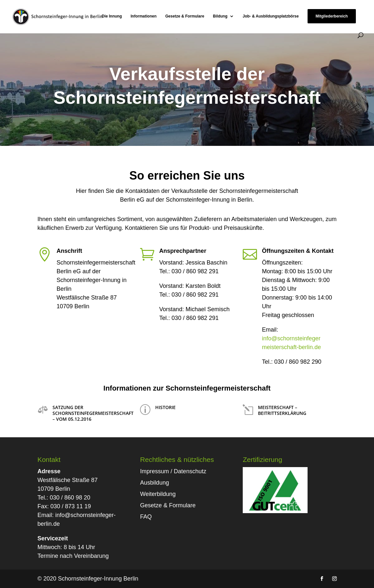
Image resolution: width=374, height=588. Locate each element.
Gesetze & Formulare (185, 16)
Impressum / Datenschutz (173, 471)
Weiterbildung (158, 494)
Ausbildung (154, 483)
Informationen (144, 16)
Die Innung (112, 16)
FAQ (146, 517)
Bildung (220, 16)
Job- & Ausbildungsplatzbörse (271, 16)
